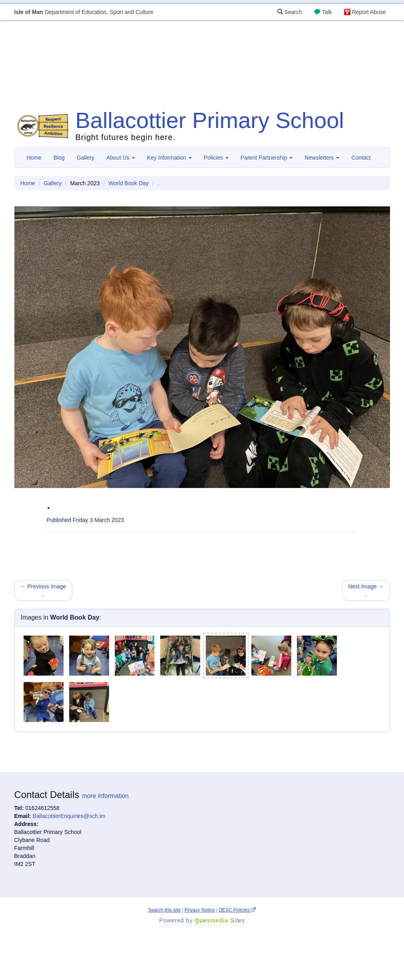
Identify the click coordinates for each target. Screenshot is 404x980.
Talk (327, 12)
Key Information (169, 158)
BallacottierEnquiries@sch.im (69, 816)
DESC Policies (238, 910)
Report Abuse (369, 12)
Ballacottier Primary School (210, 120)
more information (105, 796)
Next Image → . (366, 590)
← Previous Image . (43, 590)
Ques (220, 920)
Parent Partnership (267, 158)
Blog (59, 158)
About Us (120, 158)
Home (34, 158)
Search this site (164, 910)
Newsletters (322, 158)
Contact (361, 158)
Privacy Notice (200, 910)
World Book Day (128, 183)
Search (290, 12)
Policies (216, 158)
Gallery (86, 158)
